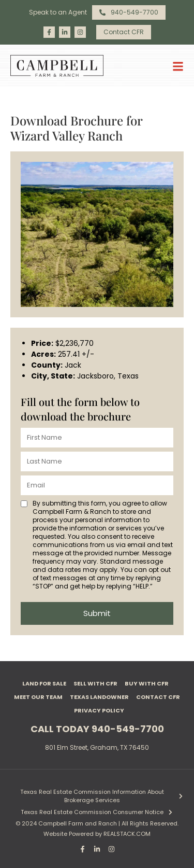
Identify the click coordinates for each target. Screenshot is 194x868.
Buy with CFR (147, 683)
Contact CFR (158, 697)
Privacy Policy (99, 710)
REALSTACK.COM (127, 834)
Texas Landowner (99, 697)
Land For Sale (44, 683)
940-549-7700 (128, 729)
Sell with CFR (95, 683)
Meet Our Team (38, 697)
